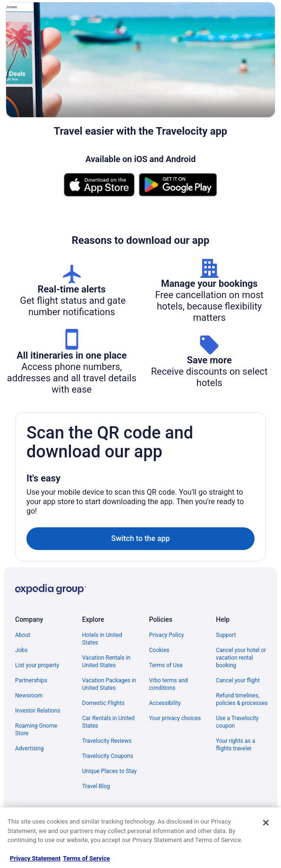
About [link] (23, 635)
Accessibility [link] (165, 703)
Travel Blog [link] (96, 786)
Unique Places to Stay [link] (110, 771)
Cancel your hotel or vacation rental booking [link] (241, 658)
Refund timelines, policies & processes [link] (242, 699)
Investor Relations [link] (38, 711)
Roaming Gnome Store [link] (36, 730)
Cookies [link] (159, 650)
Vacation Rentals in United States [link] (106, 662)
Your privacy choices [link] (175, 718)
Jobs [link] (21, 650)
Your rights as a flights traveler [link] (235, 745)
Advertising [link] (29, 748)
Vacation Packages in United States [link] (109, 684)
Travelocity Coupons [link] (108, 756)
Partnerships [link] (31, 680)
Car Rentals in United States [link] (108, 722)
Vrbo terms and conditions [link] (169, 684)
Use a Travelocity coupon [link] (237, 722)
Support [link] (226, 635)
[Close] (266, 823)
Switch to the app (141, 538)
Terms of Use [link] (166, 665)
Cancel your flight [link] (238, 680)
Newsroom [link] (29, 696)
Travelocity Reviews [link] (107, 741)
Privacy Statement (35, 858)
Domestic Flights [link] (103, 703)
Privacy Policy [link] (167, 635)
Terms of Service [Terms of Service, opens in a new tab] (86, 858)
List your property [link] (37, 665)
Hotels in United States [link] (102, 639)
